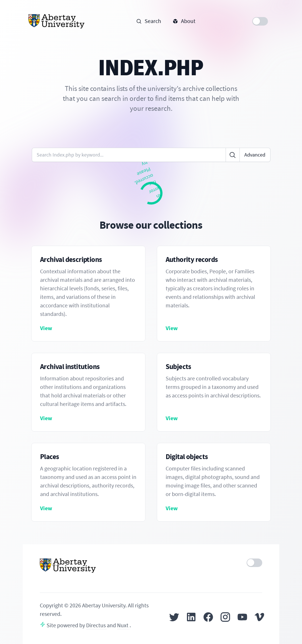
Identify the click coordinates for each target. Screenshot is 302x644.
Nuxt (123, 625)
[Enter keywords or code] (129, 155)
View (46, 328)
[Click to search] (233, 155)
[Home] (57, 21)
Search (149, 21)
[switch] (260, 21)
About (184, 21)
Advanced (255, 155)
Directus (96, 625)
